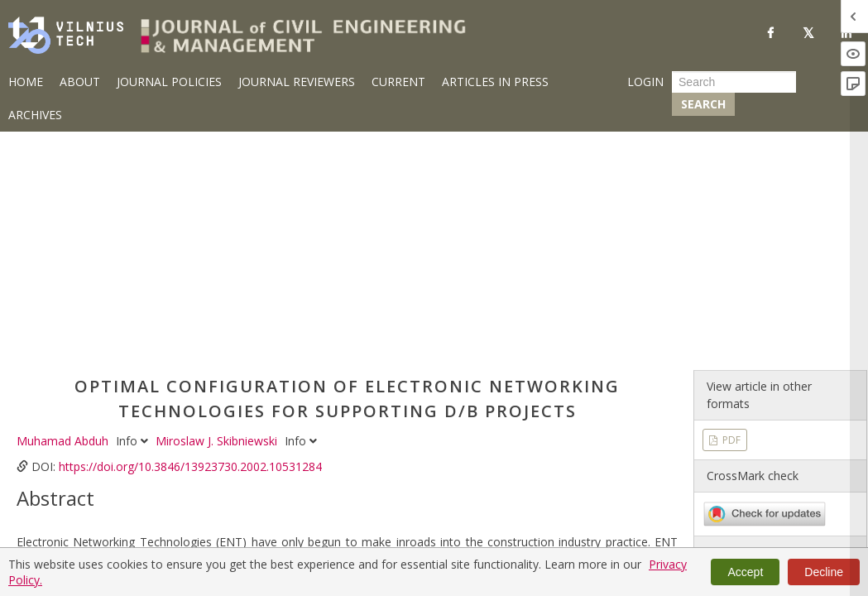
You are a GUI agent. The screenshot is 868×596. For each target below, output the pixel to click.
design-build (113, 532)
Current (398, 82)
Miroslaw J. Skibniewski (218, 207)
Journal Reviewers (297, 82)
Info (134, 207)
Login (645, 82)
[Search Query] (734, 82)
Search (703, 104)
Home (26, 82)
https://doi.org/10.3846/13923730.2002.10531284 (190, 233)
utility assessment (442, 532)
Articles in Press (495, 82)
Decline (824, 572)
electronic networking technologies (245, 532)
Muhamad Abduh (64, 207)
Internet (366, 532)
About (80, 82)
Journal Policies (169, 82)
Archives (35, 115)
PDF (730, 207)
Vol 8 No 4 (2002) (749, 416)
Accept (745, 572)
